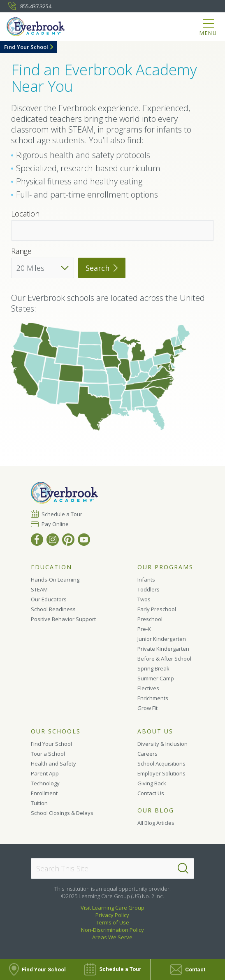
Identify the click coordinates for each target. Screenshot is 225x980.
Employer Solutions (161, 773)
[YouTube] (84, 540)
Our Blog (156, 810)
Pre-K (144, 629)
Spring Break (153, 668)
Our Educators (49, 599)
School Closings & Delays (62, 813)
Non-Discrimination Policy (113, 930)
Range (21, 251)
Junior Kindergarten (162, 639)
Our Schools (56, 731)
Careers (147, 754)
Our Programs (165, 567)
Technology (45, 783)
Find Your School (26, 47)
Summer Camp (156, 678)
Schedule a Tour (62, 514)
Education (51, 567)
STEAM (39, 589)
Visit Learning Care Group (113, 908)
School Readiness (53, 609)
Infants (146, 580)
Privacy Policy (112, 915)
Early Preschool (157, 609)
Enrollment (44, 793)
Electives (148, 688)
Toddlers (148, 589)
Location (25, 214)
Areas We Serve (112, 937)
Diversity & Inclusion (162, 744)
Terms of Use (113, 922)
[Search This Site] (113, 868)
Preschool (150, 619)
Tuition (39, 803)
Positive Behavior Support (63, 619)
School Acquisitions (161, 764)
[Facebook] (37, 540)
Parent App (45, 773)
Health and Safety (53, 764)
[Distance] (43, 268)
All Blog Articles (156, 823)
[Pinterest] (68, 540)
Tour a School (48, 754)
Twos (144, 599)
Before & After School (164, 659)
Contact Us (151, 793)
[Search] (183, 868)
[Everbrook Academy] (40, 28)
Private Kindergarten (163, 649)
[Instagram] (53, 540)
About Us (155, 731)
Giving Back (152, 783)
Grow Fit (147, 708)
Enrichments (153, 698)
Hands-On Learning (55, 580)
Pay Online (55, 524)
